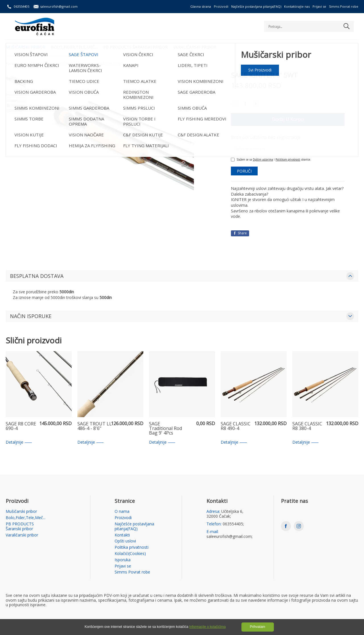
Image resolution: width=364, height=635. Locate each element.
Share (240, 233)
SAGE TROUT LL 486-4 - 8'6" (95, 426)
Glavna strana (201, 6)
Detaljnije (19, 442)
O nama (122, 512)
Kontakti (122, 535)
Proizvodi (221, 6)
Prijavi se (319, 6)
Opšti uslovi (125, 541)
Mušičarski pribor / (48, 64)
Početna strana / (19, 64)
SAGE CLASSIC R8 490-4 (236, 426)
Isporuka (123, 560)
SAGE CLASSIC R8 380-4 (307, 426)
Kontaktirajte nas (297, 6)
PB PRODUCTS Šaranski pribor (135, 47)
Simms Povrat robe (344, 6)
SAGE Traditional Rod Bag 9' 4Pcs (166, 429)
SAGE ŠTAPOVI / (77, 64)
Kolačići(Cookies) (130, 554)
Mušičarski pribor (25, 47)
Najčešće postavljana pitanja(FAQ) (256, 6)
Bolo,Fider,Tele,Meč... (74, 47)
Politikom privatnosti (288, 159)
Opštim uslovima (263, 159)
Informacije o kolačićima (208, 627)
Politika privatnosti (132, 547)
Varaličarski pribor (195, 47)
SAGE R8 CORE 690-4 (21, 426)
